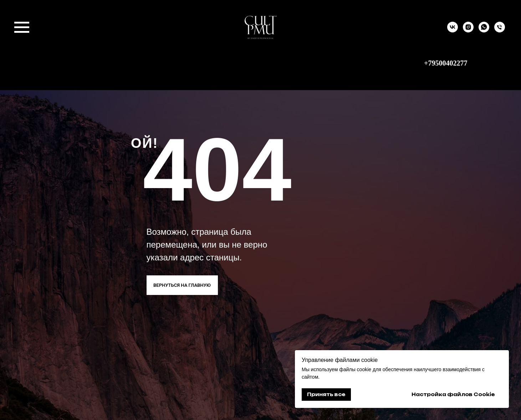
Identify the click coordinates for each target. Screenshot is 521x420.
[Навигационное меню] (22, 27)
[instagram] (468, 30)
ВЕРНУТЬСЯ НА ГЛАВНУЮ (182, 285)
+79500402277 (446, 63)
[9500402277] (500, 30)
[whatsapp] (484, 30)
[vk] (453, 30)
